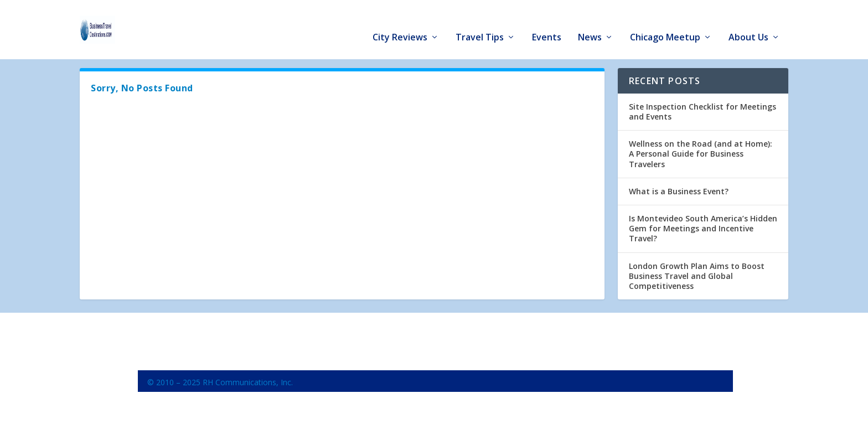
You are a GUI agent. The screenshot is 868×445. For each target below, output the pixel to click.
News (590, 23)
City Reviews (400, 23)
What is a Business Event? (679, 190)
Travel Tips (480, 23)
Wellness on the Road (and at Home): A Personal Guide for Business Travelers (701, 152)
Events (547, 23)
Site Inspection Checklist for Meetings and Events (702, 110)
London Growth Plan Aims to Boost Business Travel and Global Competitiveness (697, 274)
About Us (748, 23)
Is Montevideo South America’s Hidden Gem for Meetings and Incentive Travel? (703, 227)
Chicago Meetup (665, 23)
